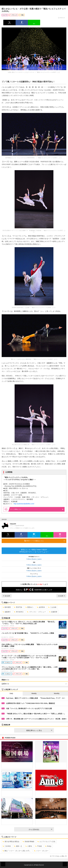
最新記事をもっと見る (39, 730)
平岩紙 (39, 846)
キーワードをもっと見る (58, 856)
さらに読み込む (40, 829)
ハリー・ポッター (41, 851)
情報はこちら (37, 509)
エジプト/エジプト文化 (46, 842)
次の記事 (61, 596)
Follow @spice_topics (34, 559)
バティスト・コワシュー (36, 612)
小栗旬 (29, 846)
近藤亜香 (53, 612)
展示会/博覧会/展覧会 (11, 842)
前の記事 (7, 596)
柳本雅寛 (7, 607)
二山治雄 (52, 607)
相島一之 (18, 846)
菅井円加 (18, 607)
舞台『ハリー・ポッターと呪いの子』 (17, 851)
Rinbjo (48, 846)
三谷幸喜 (7, 846)
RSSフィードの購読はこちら (44, 541)
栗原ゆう (29, 607)
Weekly (34, 693)
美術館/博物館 (28, 842)
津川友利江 (19, 612)
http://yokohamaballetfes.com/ (24, 504)
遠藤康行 (7, 612)
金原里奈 (41, 607)
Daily (11, 693)
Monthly (57, 693)
